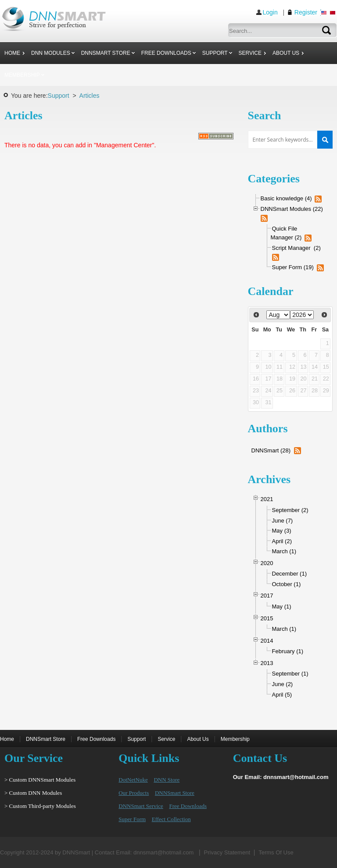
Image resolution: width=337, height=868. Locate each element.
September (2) (290, 510)
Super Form (132, 819)
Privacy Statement (227, 852)
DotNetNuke (133, 780)
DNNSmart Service (141, 806)
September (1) (290, 674)
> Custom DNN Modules (33, 793)
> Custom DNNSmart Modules (40, 780)
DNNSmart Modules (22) (292, 209)
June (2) (283, 684)
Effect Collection (171, 819)
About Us (198, 739)
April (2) (282, 541)
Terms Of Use (276, 852)
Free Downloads (96, 739)
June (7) (283, 521)
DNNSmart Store (46, 739)
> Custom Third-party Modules (40, 806)
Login (270, 12)
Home (7, 739)
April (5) (282, 695)
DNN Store (167, 780)
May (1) (282, 607)
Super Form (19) (293, 267)
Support (59, 96)
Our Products (134, 793)
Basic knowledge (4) (286, 198)
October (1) (287, 584)
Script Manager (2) (296, 248)
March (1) (284, 551)
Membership (235, 739)
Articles (90, 96)
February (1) (288, 651)
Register (306, 12)
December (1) (289, 574)
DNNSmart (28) (271, 450)
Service (166, 739)
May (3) (282, 531)
